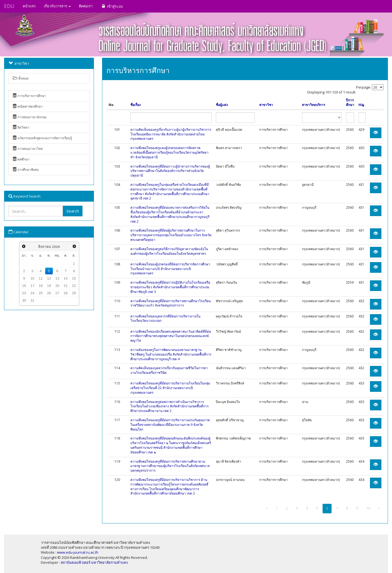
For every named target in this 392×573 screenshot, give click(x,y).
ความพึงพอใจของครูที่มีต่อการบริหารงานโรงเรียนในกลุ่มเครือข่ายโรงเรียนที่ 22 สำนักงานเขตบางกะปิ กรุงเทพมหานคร (170, 388)
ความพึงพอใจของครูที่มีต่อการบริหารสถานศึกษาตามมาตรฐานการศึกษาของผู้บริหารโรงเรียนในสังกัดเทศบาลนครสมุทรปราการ (170, 466)
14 (66, 278)
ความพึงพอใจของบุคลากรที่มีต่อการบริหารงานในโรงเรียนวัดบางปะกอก (165, 319)
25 (41, 293)
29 (74, 293)
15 (74, 278)
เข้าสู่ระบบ (112, 6)
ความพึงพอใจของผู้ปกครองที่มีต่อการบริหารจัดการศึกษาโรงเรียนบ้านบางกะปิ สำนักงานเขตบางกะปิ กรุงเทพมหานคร (170, 269)
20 (57, 286)
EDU (9, 6)
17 (32, 286)
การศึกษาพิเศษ (26, 170)
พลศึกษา (21, 159)
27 (57, 293)
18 (41, 286)
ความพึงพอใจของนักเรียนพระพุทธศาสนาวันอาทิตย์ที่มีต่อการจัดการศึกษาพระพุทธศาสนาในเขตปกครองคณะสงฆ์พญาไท (171, 336)
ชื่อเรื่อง (136, 105)
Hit (361, 105)
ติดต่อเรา (86, 6)
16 (24, 286)
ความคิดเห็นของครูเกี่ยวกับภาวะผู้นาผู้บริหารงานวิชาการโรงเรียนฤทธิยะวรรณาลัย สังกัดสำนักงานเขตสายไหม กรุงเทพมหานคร (171, 134)
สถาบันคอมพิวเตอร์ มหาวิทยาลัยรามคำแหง (94, 562)
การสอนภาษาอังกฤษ (30, 117)
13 (57, 278)
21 (66, 286)
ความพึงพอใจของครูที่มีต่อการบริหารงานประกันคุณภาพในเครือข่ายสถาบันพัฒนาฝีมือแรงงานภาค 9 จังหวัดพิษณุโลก (170, 425)
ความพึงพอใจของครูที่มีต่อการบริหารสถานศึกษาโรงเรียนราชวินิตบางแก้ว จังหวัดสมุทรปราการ (171, 303)
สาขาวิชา (266, 105)
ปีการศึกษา (350, 103)
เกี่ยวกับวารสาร (57, 6)
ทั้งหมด (21, 78)
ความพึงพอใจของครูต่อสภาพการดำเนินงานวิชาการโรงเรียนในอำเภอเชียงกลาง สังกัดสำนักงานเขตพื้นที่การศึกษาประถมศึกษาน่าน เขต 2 (169, 406)
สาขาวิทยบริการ (313, 105)
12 (49, 278)
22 (74, 286)
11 (41, 278)
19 (49, 286)
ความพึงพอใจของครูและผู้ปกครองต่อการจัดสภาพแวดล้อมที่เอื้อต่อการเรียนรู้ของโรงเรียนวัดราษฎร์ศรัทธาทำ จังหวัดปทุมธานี (169, 152)
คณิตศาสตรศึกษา (28, 106)
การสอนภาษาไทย (28, 149)
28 (66, 293)
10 (32, 278)
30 (24, 300)
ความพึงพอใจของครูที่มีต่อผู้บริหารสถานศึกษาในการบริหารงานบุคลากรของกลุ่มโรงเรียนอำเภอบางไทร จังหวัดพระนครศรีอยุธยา (171, 235)
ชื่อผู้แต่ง (222, 105)
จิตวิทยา (21, 127)
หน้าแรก (29, 6)
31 (32, 300)
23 (24, 293)
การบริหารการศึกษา (29, 96)
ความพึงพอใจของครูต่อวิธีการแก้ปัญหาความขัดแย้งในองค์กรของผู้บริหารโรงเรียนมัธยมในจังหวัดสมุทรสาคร (169, 251)
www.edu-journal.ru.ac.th (78, 552)
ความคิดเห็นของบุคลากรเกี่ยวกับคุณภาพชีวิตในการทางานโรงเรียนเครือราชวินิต (169, 370)
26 (49, 293)
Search (73, 211)
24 (32, 293)
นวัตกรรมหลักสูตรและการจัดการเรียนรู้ (42, 138)
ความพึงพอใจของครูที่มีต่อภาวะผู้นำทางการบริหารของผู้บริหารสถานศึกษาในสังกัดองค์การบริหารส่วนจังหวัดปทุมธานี (170, 171)
